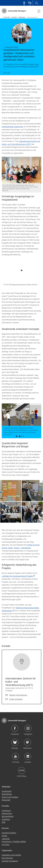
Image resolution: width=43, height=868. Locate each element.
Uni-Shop (6, 844)
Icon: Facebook (15, 728)
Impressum (6, 810)
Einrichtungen (7, 858)
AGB (3, 822)
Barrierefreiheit (8, 816)
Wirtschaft (6, 800)
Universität (7, 17)
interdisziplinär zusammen (12, 126)
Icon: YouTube (15, 756)
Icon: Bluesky (15, 742)
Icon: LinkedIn (28, 756)
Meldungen (22, 17)
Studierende (7, 791)
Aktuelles (14, 17)
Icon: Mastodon (28, 742)
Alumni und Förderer (10, 797)
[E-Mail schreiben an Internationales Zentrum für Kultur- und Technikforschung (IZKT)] (14, 699)
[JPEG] (21, 170)
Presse (4, 836)
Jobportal (6, 839)
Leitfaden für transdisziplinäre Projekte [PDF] (17, 576)
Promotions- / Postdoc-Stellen (14, 841)
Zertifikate (6, 819)
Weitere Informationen (18, 695)
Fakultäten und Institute (11, 855)
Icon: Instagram (28, 728)
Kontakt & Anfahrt (9, 833)
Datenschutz (7, 813)
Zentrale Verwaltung (10, 861)
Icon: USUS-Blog (22, 770)
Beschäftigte (7, 794)
